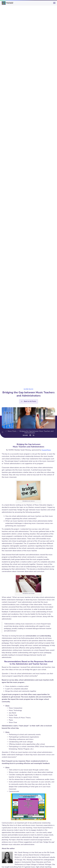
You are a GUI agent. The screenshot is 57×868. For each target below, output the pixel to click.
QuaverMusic (46, 450)
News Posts (12, 431)
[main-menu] (54, 4)
